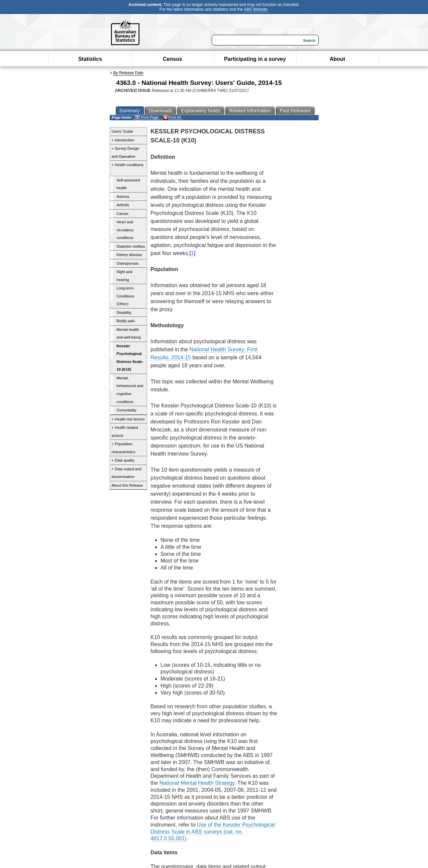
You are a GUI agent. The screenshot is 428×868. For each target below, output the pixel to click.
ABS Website (255, 9)
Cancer (123, 214)
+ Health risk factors (128, 419)
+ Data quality (123, 460)
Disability (124, 313)
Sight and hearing (125, 276)
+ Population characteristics (124, 448)
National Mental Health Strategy (197, 783)
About (337, 59)
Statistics (90, 59)
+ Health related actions (125, 431)
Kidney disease (129, 255)
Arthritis (123, 205)
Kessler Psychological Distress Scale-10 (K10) (130, 358)
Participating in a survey (255, 59)
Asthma (123, 197)
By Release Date (128, 73)
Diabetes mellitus (131, 246)
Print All (172, 117)
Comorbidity (127, 410)
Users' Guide (122, 131)
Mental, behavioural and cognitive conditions (130, 390)
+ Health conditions (128, 165)
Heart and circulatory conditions (125, 230)
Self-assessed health (128, 184)
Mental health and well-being (129, 334)
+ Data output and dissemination (127, 473)
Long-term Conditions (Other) (126, 296)
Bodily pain (126, 321)
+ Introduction (123, 140)
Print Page (147, 117)
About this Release (127, 485)
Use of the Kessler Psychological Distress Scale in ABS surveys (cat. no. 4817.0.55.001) (213, 832)
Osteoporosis (128, 263)
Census (173, 59)
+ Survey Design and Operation (125, 152)
